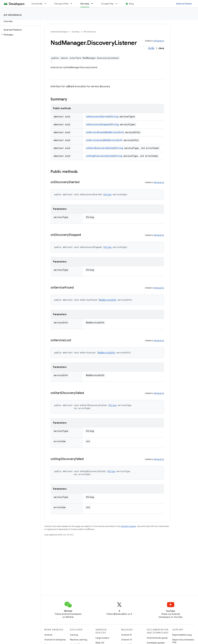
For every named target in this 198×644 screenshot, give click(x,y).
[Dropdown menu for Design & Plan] (73, 4)
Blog (131, 4)
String (114, 117)
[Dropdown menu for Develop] (93, 4)
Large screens (102, 638)
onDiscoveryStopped (98, 124)
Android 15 (126, 635)
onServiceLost (95, 140)
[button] (20, 35)
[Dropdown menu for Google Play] (118, 4)
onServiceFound (95, 132)
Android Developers (59, 32)
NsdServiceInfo (115, 132)
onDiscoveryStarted (98, 117)
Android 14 (127, 640)
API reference (13, 15)
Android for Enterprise (55, 640)
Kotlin (151, 48)
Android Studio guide (157, 638)
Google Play (107, 4)
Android (48, 635)
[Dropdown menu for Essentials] (47, 4)
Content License (128, 526)
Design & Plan (62, 4)
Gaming (74, 635)
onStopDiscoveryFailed (100, 156)
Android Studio (184, 4)
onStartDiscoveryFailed (100, 148)
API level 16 (159, 41)
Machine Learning (79, 640)
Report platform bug (182, 635)
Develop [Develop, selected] (85, 4)
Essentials (37, 4)
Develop (76, 32)
